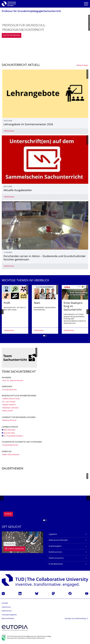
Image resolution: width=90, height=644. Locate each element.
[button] (44, 336)
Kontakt (5, 603)
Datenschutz (7, 611)
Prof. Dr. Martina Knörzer (13, 381)
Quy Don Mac (9, 433)
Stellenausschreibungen (58, 540)
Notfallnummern (55, 552)
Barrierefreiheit (8, 619)
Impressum (6, 607)
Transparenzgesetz (9, 615)
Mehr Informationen (11, 455)
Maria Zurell (8, 411)
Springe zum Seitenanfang (75, 619)
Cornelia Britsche (10, 390)
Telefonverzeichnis (56, 558)
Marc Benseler (10, 430)
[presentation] (2, 312)
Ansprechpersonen (10, 445)
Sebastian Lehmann (11, 408)
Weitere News (83, 65)
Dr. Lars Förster (9, 402)
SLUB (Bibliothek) (56, 564)
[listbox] (45, 312)
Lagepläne (53, 534)
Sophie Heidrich (9, 405)
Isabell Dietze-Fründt (11, 399)
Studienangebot (55, 546)
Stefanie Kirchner (10, 420)
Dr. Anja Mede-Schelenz (13, 436)
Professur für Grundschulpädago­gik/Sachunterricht (31, 11)
